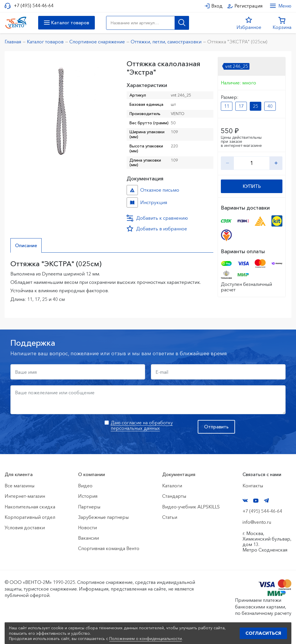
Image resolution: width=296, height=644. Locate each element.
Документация (179, 474)
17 (241, 106)
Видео (85, 486)
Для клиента (19, 474)
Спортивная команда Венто (109, 548)
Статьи (170, 517)
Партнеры (89, 507)
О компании (91, 474)
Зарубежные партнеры (103, 517)
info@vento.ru (257, 522)
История (88, 496)
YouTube (256, 501)
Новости (87, 528)
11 (227, 106)
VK (245, 500)
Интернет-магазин (25, 496)
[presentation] (54, 431)
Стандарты (174, 496)
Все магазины (20, 486)
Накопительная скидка (30, 507)
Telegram (267, 500)
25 (256, 106)
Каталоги (172, 486)
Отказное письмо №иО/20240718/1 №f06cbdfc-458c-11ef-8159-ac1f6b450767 (132, 190)
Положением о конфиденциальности (146, 639)
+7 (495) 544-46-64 (34, 6)
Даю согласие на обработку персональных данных (142, 425)
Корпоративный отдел (30, 517)
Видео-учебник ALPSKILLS (191, 507)
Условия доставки (25, 528)
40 (270, 106)
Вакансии (88, 538)
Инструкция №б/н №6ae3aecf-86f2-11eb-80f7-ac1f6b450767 (132, 202)
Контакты (253, 486)
